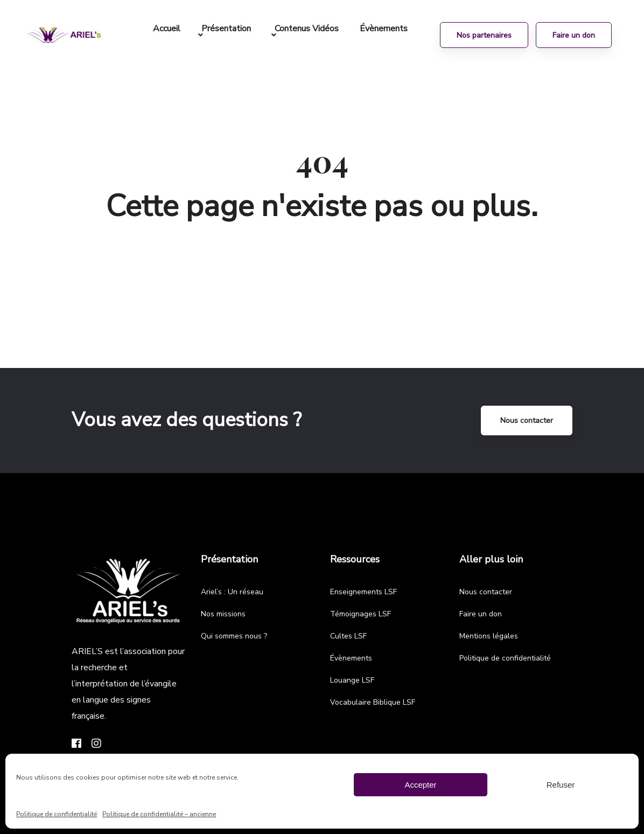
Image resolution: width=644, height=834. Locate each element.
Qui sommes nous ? (234, 636)
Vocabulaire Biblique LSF (373, 702)
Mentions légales (489, 636)
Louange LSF (352, 680)
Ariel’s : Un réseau (232, 592)
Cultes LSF (348, 636)
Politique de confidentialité (57, 814)
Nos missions (223, 614)
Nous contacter (527, 421)
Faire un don (481, 614)
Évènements (351, 658)
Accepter (420, 785)
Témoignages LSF (360, 614)
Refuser (561, 785)
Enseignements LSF (363, 592)
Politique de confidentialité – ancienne (159, 814)
